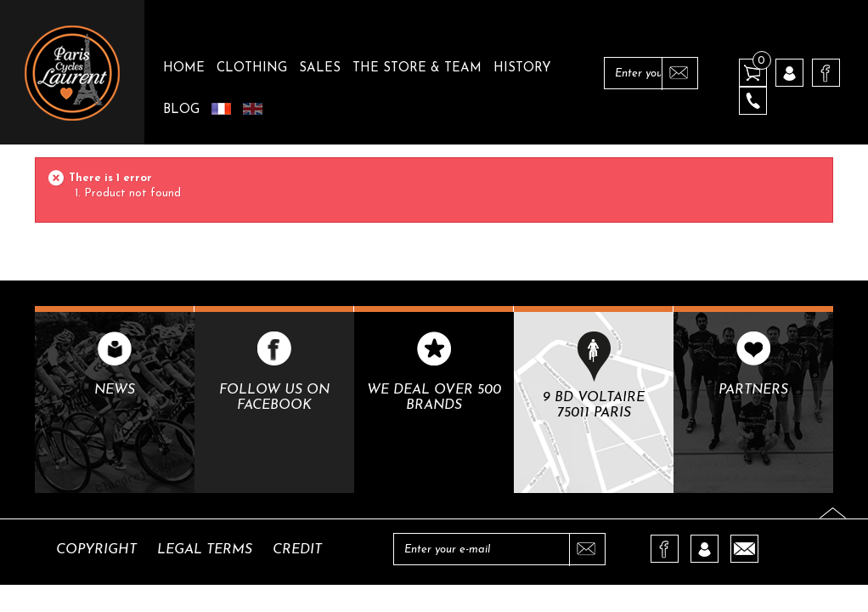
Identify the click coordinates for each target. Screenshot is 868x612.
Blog (181, 110)
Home (184, 68)
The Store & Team (417, 68)
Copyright (96, 550)
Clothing (252, 68)
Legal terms (205, 550)
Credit (297, 550)
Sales (320, 68)
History (522, 68)
